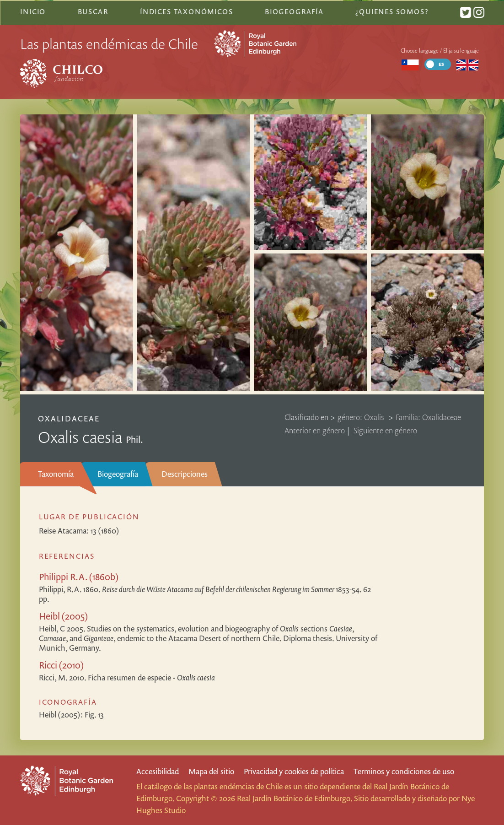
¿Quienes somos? (391, 11)
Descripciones (185, 472)
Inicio (33, 11)
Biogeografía (118, 472)
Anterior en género (315, 429)
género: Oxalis (362, 416)
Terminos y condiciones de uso (404, 770)
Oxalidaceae (69, 418)
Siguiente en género (385, 429)
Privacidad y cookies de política (294, 770)
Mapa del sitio (211, 770)
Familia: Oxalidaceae (428, 416)
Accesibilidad (158, 770)
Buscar (93, 11)
